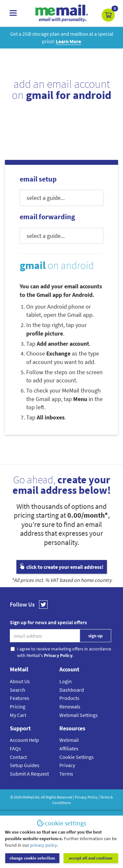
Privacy (67, 765)
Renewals (70, 706)
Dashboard (72, 690)
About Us (20, 681)
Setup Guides (25, 765)
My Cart (18, 715)
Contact (18, 757)
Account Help (24, 740)
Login (66, 681)
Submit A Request (29, 774)
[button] (108, 15)
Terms (66, 774)
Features (20, 698)
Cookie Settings (77, 757)
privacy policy (44, 845)
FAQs (15, 748)
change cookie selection (32, 858)
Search (18, 690)
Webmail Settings (79, 715)
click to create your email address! (62, 567)
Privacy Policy (86, 797)
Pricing (18, 706)
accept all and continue (91, 858)
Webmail (69, 740)
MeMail (28, 797)
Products (69, 698)
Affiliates (69, 748)
